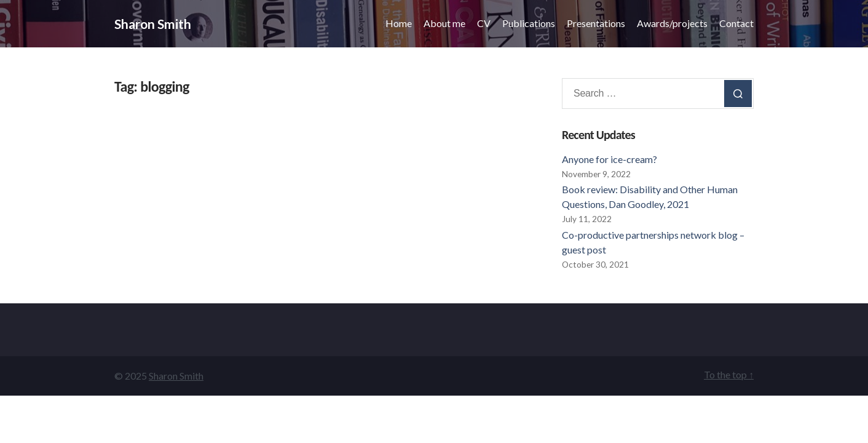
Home (399, 23)
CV (484, 23)
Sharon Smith (153, 24)
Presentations (596, 23)
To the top (729, 374)
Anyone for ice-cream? (610, 159)
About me (444, 23)
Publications (529, 23)
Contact (736, 23)
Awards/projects (672, 23)
